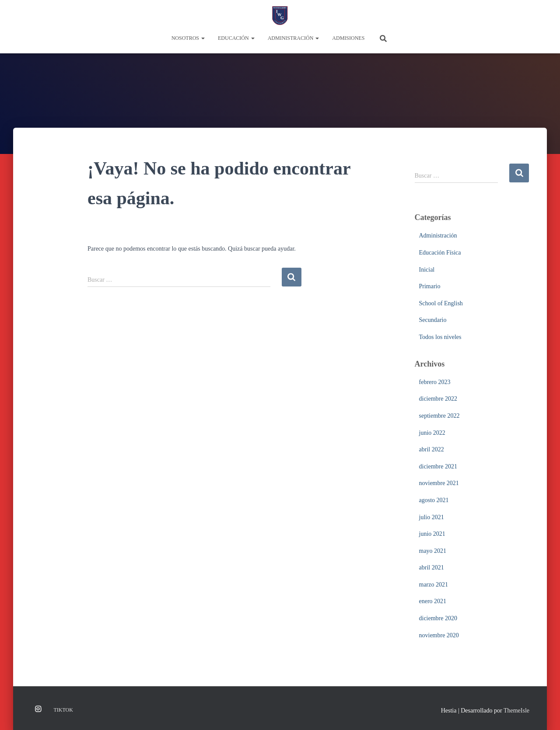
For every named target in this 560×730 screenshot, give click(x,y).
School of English (441, 303)
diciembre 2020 (438, 618)
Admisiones (348, 38)
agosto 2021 (434, 500)
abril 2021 (432, 568)
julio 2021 (432, 517)
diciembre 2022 (438, 399)
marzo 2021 (434, 585)
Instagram (38, 709)
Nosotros (188, 38)
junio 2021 (432, 534)
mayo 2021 (433, 551)
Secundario (433, 320)
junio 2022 (432, 433)
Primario (430, 286)
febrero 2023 (435, 382)
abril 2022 (432, 449)
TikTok (63, 710)
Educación (236, 38)
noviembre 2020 (439, 635)
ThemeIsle (516, 711)
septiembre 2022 (439, 416)
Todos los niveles (440, 337)
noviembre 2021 (439, 483)
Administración (294, 38)
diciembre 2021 (438, 466)
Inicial (427, 270)
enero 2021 (433, 601)
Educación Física (440, 253)
